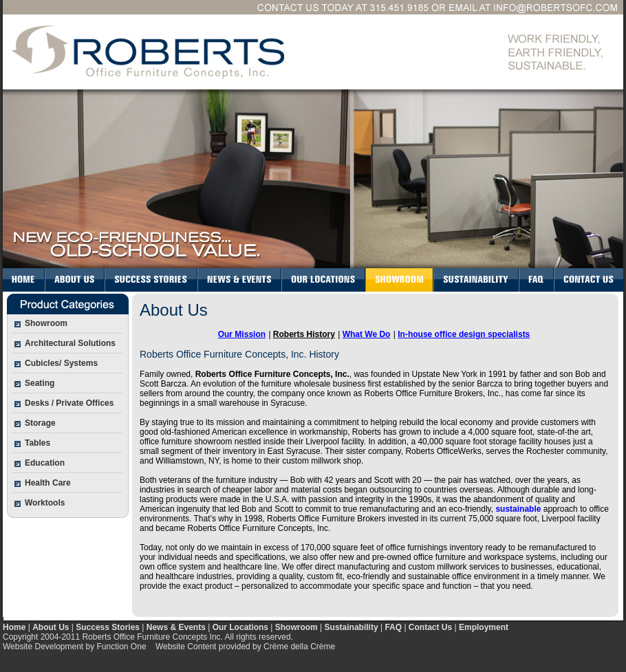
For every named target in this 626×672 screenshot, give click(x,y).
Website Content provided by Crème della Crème (245, 647)
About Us (51, 627)
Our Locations (240, 627)
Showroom (296, 627)
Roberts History (304, 334)
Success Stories (108, 627)
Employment (484, 627)
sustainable (518, 509)
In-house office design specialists (464, 334)
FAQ (393, 627)
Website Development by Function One (75, 647)
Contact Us (430, 627)
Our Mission (242, 334)
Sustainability (352, 627)
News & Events (176, 627)
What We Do (367, 334)
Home (14, 627)
